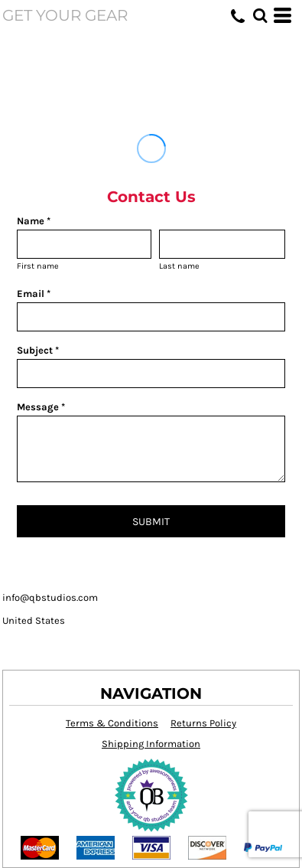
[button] (260, 15)
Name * (34, 221)
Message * (41, 407)
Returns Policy (203, 723)
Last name (179, 266)
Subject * (38, 350)
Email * (34, 294)
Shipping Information (151, 744)
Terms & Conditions (112, 723)
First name (38, 266)
